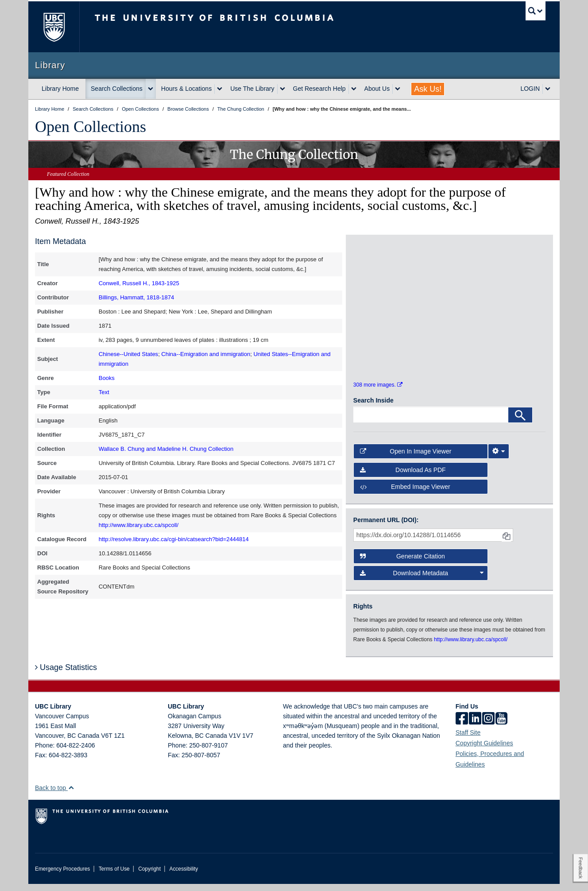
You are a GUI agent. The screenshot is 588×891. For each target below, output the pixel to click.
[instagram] (488, 726)
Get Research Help (319, 89)
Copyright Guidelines (484, 750)
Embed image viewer (405, 494)
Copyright (149, 876)
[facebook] (462, 726)
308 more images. (378, 392)
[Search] (520, 422)
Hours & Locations (186, 89)
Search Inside (373, 408)
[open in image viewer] (377, 278)
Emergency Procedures (62, 876)
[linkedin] (475, 726)
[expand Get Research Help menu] (354, 89)
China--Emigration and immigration (206, 354)
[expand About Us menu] (398, 89)
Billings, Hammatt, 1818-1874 (137, 297)
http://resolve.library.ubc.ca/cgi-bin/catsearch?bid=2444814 (174, 539)
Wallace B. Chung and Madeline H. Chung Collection (166, 449)
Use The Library (252, 89)
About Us (377, 89)
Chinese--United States (128, 354)
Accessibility (184, 876)
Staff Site (468, 740)
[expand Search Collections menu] (151, 89)
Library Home (60, 89)
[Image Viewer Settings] (499, 458)
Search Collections (117, 89)
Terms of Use (114, 876)
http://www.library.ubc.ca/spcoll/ (139, 525)
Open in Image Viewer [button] (406, 458)
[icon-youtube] (501, 726)
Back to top (55, 795)
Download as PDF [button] (403, 477)
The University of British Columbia (54, 27)
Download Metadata (422, 580)
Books (107, 378)
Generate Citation (402, 563)
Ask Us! (428, 89)
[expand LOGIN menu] (548, 89)
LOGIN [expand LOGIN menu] (530, 89)
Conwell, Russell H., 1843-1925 (139, 283)
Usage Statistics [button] (66, 675)
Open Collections (91, 127)
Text (104, 392)
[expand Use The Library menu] (282, 89)
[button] (71, 795)
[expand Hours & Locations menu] (220, 89)
